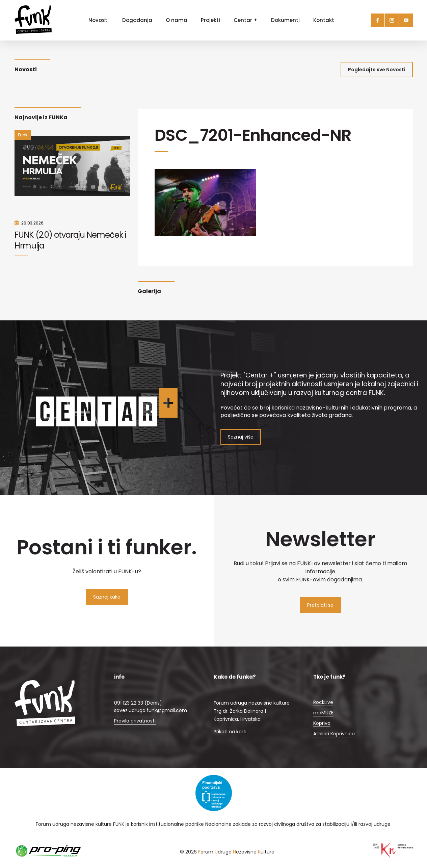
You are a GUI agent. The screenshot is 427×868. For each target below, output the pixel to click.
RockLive (323, 702)
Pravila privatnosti (135, 721)
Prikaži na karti (230, 732)
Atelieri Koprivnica (334, 734)
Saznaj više (241, 437)
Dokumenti (285, 20)
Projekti (210, 20)
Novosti (99, 20)
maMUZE (323, 713)
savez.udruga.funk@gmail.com (151, 710)
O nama (177, 20)
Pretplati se (320, 605)
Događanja (137, 20)
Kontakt (324, 20)
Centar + (246, 20)
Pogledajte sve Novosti (377, 70)
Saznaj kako (107, 597)
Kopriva (322, 723)
